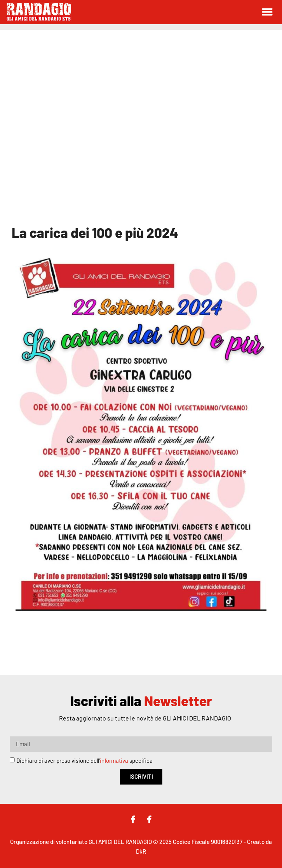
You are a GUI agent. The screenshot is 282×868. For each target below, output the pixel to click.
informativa (114, 760)
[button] (267, 12)
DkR (141, 851)
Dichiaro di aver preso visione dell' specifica (84, 760)
